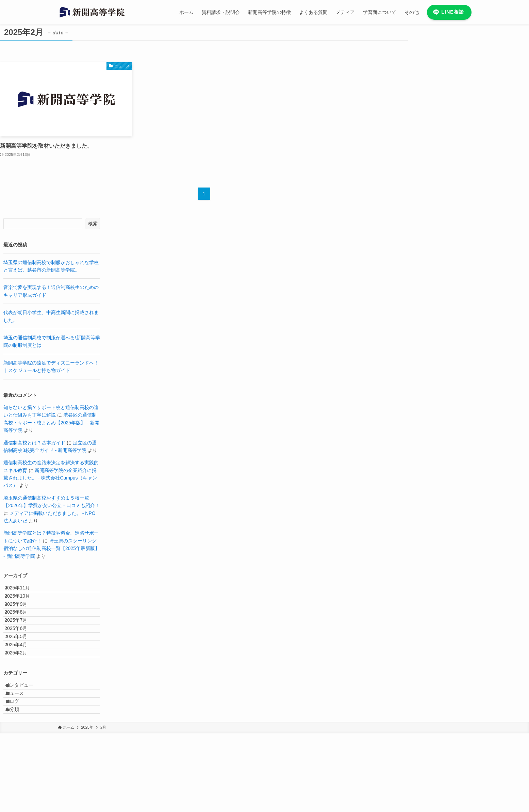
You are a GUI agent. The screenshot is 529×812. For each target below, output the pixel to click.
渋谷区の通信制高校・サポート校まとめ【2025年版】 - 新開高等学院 (51, 423)
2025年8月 (22, 633)
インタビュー (26, 743)
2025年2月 (22, 704)
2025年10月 (23, 605)
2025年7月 (22, 647)
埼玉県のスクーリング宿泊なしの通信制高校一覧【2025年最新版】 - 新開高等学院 (52, 548)
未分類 (19, 785)
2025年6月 (22, 662)
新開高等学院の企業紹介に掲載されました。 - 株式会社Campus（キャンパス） (50, 478)
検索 (93, 224)
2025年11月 (23, 591)
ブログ (19, 771)
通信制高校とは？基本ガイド (34, 443)
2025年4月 (22, 690)
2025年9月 (22, 619)
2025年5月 (22, 676)
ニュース (21, 757)
